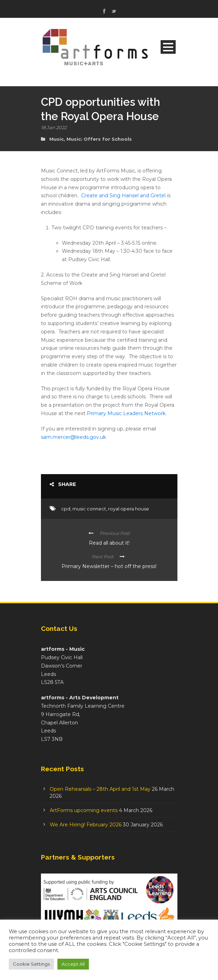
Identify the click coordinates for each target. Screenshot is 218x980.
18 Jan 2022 (54, 127)
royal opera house (129, 509)
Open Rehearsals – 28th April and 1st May (100, 789)
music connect (89, 509)
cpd (66, 509)
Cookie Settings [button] (31, 964)
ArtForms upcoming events (84, 810)
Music (57, 139)
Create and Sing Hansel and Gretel (123, 196)
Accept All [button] (73, 964)
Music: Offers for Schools (99, 139)
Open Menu (168, 47)
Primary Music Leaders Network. (127, 413)
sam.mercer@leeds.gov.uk (73, 437)
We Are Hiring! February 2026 (86, 825)
